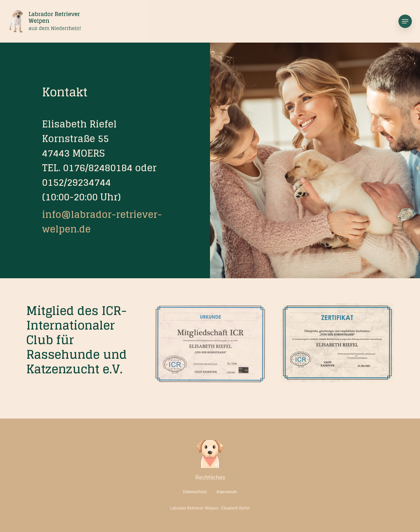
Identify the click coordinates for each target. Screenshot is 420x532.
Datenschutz (195, 492)
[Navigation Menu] (405, 21)
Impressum (227, 492)
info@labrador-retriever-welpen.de (102, 222)
